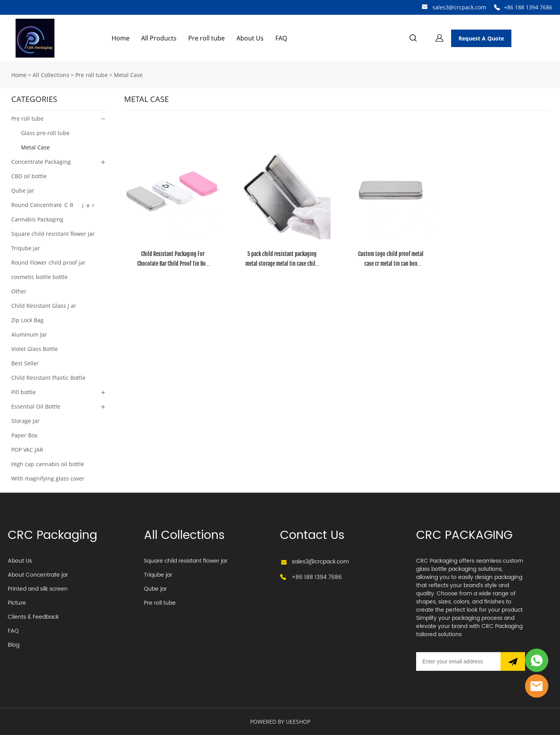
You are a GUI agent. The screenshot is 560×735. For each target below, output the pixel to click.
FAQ (281, 38)
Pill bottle (24, 392)
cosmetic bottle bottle (39, 277)
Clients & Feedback (33, 617)
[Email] (458, 661)
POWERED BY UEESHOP (280, 722)
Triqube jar (26, 248)
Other (19, 291)
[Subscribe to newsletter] (513, 661)
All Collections (51, 75)
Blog (14, 645)
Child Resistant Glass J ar (44, 306)
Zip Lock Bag (27, 320)
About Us (250, 38)
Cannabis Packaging (37, 219)
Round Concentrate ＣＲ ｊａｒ (54, 205)
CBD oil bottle (29, 176)
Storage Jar (25, 421)
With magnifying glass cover (48, 478)
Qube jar (23, 190)
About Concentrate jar (38, 575)
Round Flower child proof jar (48, 262)
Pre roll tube (206, 38)
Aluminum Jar (29, 334)
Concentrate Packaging (41, 162)
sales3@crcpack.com (459, 7)
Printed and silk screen (38, 589)
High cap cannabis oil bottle (48, 464)
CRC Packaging (52, 536)
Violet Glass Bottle (35, 349)
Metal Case (128, 75)
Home (121, 38)
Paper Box (24, 435)
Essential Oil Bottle (36, 406)
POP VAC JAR (27, 450)
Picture (17, 603)
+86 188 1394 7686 (528, 7)
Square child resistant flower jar (53, 234)
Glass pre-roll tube (45, 133)
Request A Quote (481, 38)
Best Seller (25, 363)
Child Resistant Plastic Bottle (48, 378)
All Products (159, 38)
